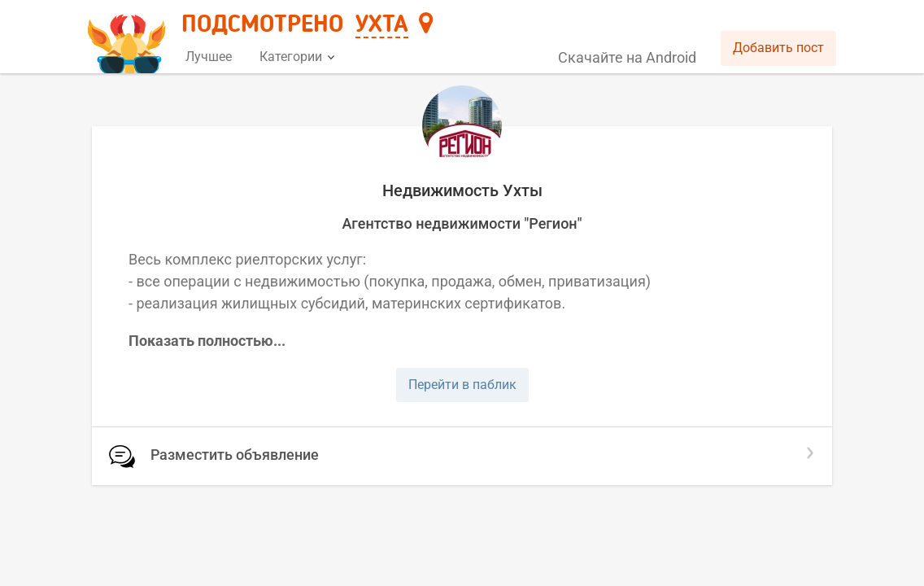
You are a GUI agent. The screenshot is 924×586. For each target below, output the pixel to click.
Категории (297, 57)
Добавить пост (778, 48)
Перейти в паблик (462, 385)
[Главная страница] (129, 38)
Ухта (382, 25)
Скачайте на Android (627, 57)
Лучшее (209, 57)
